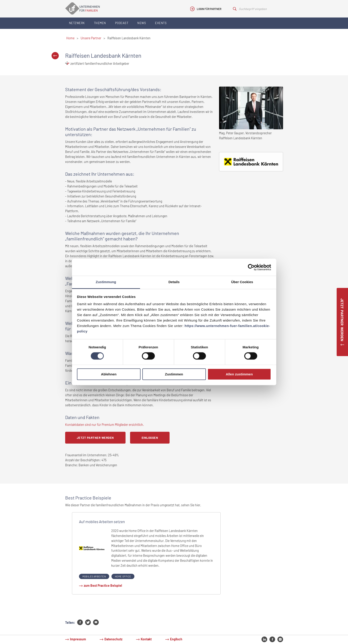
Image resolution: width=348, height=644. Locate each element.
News (142, 23)
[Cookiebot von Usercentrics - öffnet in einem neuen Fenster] (251, 267)
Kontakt (146, 639)
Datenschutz (113, 639)
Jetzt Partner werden (95, 438)
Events (161, 23)
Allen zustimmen (239, 374)
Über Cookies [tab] (242, 282)
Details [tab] (174, 282)
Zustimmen (174, 374)
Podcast (122, 23)
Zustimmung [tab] (106, 282)
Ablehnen (109, 374)
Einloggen (150, 438)
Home (70, 38)
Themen (100, 23)
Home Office (123, 576)
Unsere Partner (91, 38)
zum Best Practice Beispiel (103, 585)
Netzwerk (77, 23)
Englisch (176, 639)
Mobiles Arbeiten (94, 576)
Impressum (78, 639)
